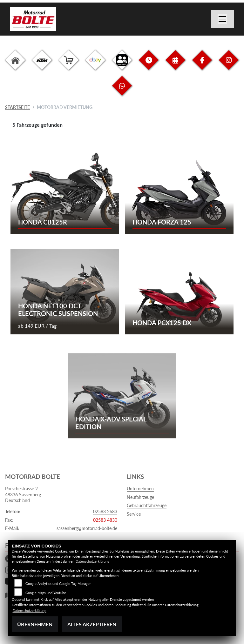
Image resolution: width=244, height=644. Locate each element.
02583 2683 (105, 511)
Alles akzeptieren (92, 624)
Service (134, 514)
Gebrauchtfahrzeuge (147, 505)
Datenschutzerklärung (92, 561)
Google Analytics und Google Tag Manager (58, 584)
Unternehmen (140, 489)
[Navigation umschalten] (223, 19)
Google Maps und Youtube (46, 593)
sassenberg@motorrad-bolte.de (87, 528)
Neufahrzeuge (140, 497)
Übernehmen (35, 624)
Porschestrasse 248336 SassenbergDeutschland (23, 494)
